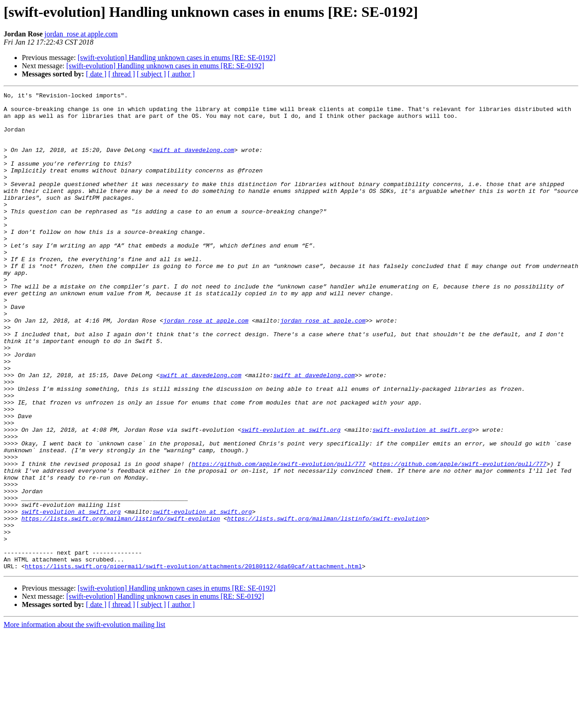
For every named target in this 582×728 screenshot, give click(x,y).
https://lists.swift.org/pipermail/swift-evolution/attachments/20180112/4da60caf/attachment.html (193, 662)
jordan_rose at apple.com (81, 34)
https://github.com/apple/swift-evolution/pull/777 (278, 539)
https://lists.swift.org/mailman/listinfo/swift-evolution (121, 604)
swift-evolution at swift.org (291, 498)
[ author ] (181, 74)
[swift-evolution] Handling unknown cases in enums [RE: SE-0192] (177, 58)
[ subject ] (151, 74)
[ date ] (96, 74)
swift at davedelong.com (193, 162)
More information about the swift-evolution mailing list (85, 720)
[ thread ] (122, 74)
